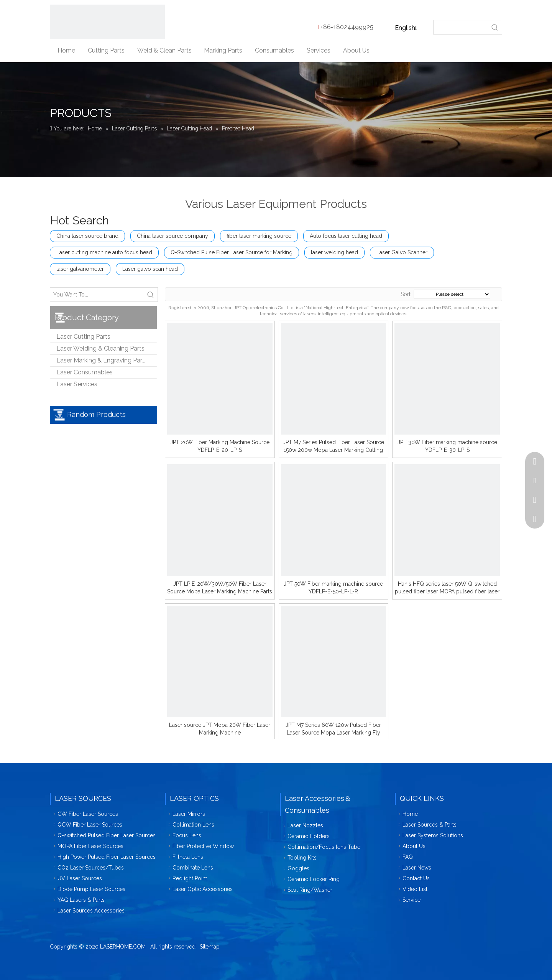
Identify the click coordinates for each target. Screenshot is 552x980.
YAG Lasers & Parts (81, 900)
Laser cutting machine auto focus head (104, 252)
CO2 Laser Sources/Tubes (91, 868)
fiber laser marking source (259, 236)
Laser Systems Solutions (433, 835)
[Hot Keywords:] (495, 27)
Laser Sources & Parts (430, 825)
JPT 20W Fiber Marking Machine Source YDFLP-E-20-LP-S (220, 446)
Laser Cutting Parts (83, 337)
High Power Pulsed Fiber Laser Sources (107, 857)
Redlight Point (190, 878)
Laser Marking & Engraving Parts (102, 360)
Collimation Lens (193, 825)
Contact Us (416, 878)
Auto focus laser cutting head (346, 236)
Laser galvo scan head (150, 269)
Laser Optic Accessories (203, 889)
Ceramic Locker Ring (314, 879)
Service (412, 900)
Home (410, 814)
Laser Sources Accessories (91, 911)
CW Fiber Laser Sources (88, 814)
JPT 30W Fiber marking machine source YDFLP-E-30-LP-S (447, 446)
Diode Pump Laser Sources (91, 889)
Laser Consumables (85, 372)
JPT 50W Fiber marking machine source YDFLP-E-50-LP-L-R (333, 588)
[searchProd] (461, 27)
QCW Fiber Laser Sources (90, 825)
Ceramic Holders (309, 836)
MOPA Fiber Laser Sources (90, 846)
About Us (414, 846)
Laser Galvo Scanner (402, 252)
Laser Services (77, 384)
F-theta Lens (188, 857)
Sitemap (210, 947)
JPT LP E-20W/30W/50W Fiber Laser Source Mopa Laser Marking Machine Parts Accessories (220, 588)
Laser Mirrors (189, 814)
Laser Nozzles (305, 825)
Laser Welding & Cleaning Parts (100, 348)
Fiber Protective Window (203, 846)
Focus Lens (187, 835)
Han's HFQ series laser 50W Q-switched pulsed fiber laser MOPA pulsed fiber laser (447, 588)
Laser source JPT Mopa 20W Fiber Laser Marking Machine (220, 729)
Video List (415, 889)
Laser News (417, 868)
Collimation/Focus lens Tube (324, 847)
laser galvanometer (80, 269)
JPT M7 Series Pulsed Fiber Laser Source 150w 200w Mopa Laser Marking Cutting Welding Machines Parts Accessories (333, 446)
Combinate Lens (193, 868)
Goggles (298, 868)
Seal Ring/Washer (310, 890)
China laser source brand (87, 236)
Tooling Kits (302, 858)
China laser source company (172, 236)
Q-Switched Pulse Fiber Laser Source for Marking (232, 252)
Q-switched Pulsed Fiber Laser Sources (107, 835)
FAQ (408, 857)
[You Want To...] (97, 295)
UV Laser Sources (80, 878)
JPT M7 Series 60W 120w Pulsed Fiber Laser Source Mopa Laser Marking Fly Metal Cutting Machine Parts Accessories (333, 729)
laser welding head (334, 252)
